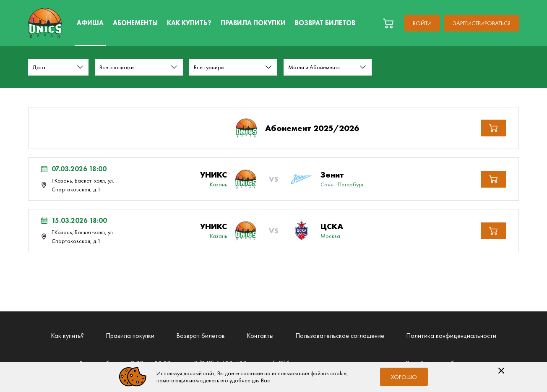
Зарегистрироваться (482, 23)
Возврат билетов (201, 336)
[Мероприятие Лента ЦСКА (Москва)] (274, 231)
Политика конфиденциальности (451, 336)
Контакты (260, 336)
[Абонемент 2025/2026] (246, 128)
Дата (39, 67)
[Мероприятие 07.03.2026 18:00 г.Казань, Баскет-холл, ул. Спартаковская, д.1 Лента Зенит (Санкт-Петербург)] (84, 179)
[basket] (388, 23)
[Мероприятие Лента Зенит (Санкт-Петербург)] (274, 179)
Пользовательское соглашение (340, 336)
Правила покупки (130, 336)
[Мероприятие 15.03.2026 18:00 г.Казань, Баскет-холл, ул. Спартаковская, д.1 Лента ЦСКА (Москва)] (84, 231)
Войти (422, 23)
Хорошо (404, 377)
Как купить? (67, 336)
